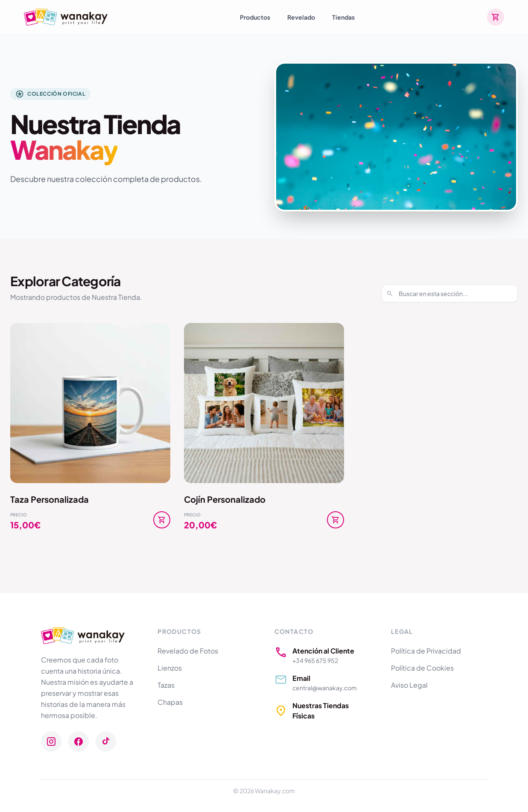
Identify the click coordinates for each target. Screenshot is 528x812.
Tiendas (343, 17)
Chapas (170, 702)
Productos (255, 17)
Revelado (301, 17)
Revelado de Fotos (188, 651)
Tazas (166, 685)
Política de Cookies (422, 668)
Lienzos (170, 668)
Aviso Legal (409, 685)
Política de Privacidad (426, 651)
